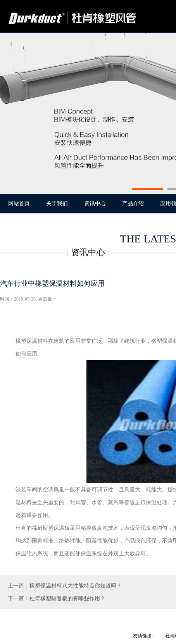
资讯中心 (95, 204)
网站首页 (19, 204)
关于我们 (57, 204)
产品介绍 (133, 204)
